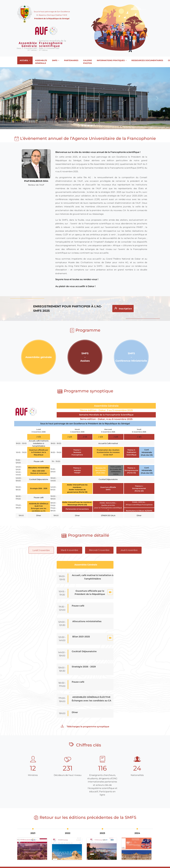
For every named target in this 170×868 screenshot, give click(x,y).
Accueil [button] (24, 60)
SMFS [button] (55, 60)
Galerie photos (88, 62)
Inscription (123, 308)
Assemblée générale (41, 62)
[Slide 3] (85, 126)
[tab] (41, 550)
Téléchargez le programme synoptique (85, 726)
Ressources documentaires (147, 60)
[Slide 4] (88, 126)
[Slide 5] (92, 126)
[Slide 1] (79, 126)
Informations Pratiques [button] (111, 60)
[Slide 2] (82, 126)
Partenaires (71, 60)
